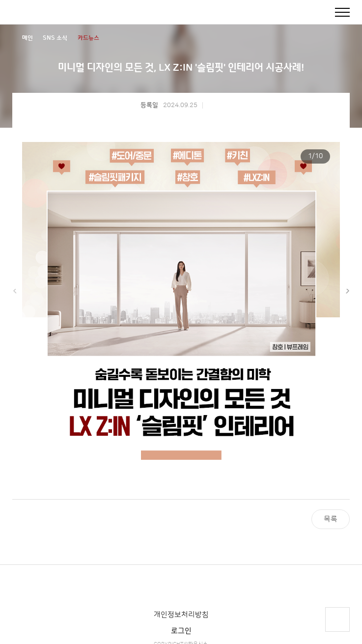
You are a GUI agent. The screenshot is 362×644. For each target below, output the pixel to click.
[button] (347, 291)
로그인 (181, 631)
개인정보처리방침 (181, 615)
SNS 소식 (55, 38)
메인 (28, 38)
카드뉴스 (88, 38)
